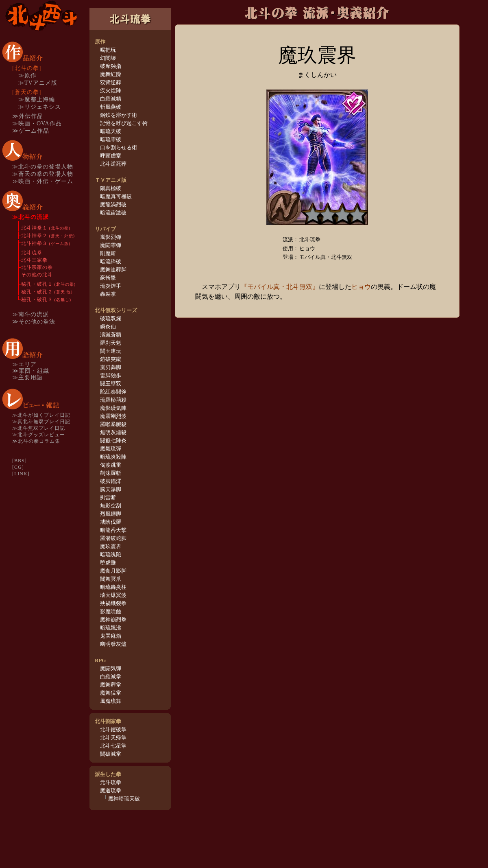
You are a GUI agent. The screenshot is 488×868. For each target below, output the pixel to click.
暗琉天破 (111, 131)
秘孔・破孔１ (48, 284)
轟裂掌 (108, 294)
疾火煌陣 (111, 91)
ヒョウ (361, 287)
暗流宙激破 (113, 213)
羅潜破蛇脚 (113, 538)
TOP (41, 16)
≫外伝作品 (28, 116)
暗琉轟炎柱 (113, 587)
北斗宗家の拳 (37, 267)
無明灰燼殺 (113, 432)
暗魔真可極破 (116, 196)
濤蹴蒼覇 (111, 335)
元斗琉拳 (111, 782)
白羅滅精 (111, 99)
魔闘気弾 (111, 668)
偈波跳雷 (111, 465)
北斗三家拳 (34, 260)
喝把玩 (108, 50)
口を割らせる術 (119, 148)
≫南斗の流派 (30, 314)
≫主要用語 (27, 377)
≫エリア (24, 364)
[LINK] (21, 474)
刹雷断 (108, 497)
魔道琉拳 (111, 790)
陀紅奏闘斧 (113, 392)
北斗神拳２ (48, 236)
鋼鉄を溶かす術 (119, 115)
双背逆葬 (111, 82)
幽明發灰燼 (113, 644)
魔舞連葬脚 (113, 270)
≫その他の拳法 (34, 322)
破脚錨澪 (111, 481)
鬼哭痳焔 (111, 636)
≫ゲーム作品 (31, 131)
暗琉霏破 (111, 139)
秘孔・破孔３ (46, 300)
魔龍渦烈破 (113, 204)
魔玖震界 (111, 546)
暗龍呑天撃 (113, 530)
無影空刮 (111, 506)
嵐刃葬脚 (111, 367)
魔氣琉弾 (111, 449)
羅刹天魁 (111, 343)
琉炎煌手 (111, 286)
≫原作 (27, 75)
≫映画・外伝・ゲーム (43, 181)
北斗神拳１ (46, 228)
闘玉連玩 (111, 351)
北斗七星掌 (113, 746)
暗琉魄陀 (111, 554)
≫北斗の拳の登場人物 (43, 167)
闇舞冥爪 (111, 579)
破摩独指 (111, 66)
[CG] (18, 467)
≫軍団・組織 (31, 371)
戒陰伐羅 (111, 522)
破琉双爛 (111, 318)
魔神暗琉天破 (124, 799)
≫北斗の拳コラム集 (36, 441)
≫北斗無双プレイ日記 (39, 428)
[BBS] (20, 461)
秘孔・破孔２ (47, 292)
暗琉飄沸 (111, 628)
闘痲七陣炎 (113, 441)
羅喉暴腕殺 (113, 424)
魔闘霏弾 (111, 245)
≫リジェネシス (40, 107)
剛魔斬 (108, 253)
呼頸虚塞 (111, 156)
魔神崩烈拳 (113, 620)
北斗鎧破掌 (113, 729)
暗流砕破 (111, 261)
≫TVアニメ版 (38, 83)
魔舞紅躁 (111, 74)
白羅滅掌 (111, 677)
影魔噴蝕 (111, 611)
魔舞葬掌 (111, 685)
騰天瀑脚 (111, 489)
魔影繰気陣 (113, 408)
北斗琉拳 (32, 253)
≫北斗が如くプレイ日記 (41, 415)
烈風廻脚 (111, 514)
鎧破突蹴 (111, 359)
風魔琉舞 (111, 701)
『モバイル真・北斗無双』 (280, 287)
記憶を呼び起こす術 (124, 123)
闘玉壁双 (111, 384)
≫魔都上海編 (37, 99)
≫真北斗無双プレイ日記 (41, 422)
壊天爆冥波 (113, 595)
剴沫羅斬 (111, 473)
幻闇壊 (108, 58)
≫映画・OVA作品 (37, 124)
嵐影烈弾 (111, 237)
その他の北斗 (37, 275)
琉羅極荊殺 (113, 400)
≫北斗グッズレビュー (39, 435)
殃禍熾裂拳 (113, 603)
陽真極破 (111, 188)
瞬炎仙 (108, 327)
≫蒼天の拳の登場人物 (43, 174)
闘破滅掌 (111, 754)
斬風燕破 (111, 107)
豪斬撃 (108, 278)
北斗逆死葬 (113, 164)
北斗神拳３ (46, 243)
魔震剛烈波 (113, 416)
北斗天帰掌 (113, 738)
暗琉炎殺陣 (113, 457)
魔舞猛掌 (111, 693)
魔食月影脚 (113, 571)
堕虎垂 (108, 563)
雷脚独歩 (111, 375)
